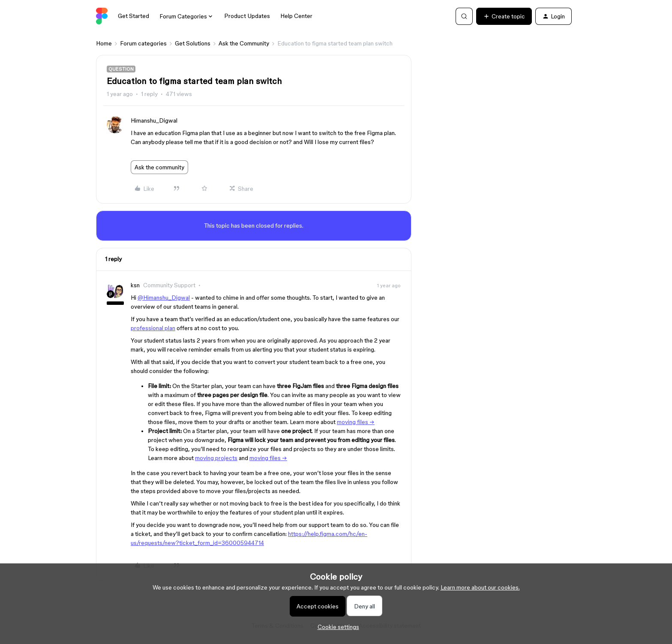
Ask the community (159, 167)
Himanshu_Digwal (154, 120)
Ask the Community (244, 43)
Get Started (133, 16)
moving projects (216, 458)
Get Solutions (193, 43)
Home (104, 43)
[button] (504, 16)
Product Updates (247, 16)
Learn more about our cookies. (480, 587)
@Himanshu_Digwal (164, 298)
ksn (135, 285)
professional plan (153, 328)
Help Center (296, 16)
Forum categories (143, 43)
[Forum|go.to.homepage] (102, 16)
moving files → (356, 422)
